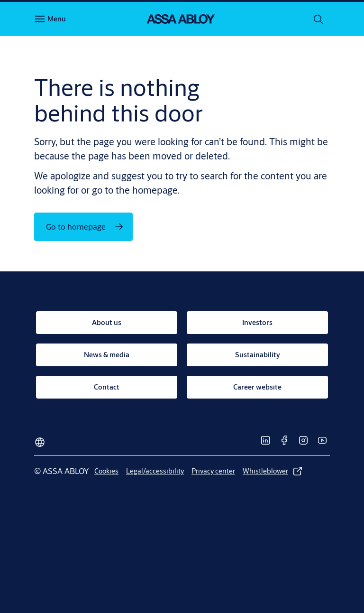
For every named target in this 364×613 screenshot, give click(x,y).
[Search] (319, 19)
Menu (57, 19)
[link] (107, 323)
